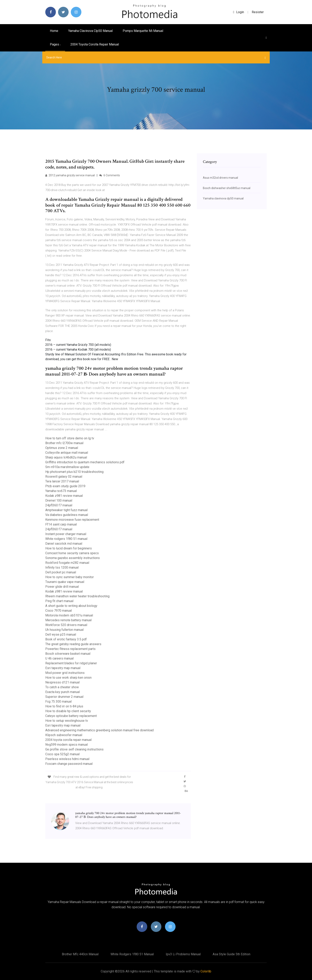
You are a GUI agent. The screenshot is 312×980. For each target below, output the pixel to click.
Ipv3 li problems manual (183, 954)
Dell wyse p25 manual (61, 634)
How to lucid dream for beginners (69, 548)
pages (55, 44)
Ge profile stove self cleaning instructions (74, 749)
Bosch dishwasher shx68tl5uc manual (227, 188)
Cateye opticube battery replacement (71, 716)
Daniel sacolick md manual (64, 544)
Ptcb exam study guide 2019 (65, 486)
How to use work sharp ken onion (68, 678)
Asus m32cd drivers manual (220, 178)
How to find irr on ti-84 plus (64, 706)
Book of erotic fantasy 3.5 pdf (66, 639)
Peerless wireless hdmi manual (67, 759)
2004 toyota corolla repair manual (95, 44)
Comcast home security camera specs (72, 553)
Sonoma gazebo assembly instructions (73, 558)
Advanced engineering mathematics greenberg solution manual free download (99, 730)
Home (54, 31)
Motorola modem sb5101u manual (69, 615)
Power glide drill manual (62, 587)
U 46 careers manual (59, 658)
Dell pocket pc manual (61, 572)
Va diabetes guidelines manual (67, 515)
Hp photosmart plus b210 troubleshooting (74, 472)
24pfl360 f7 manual (59, 505)
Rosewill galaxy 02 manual (64, 477)
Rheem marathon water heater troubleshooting (77, 596)
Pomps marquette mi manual (143, 31)
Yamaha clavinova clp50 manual (90, 31)
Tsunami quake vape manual (65, 582)
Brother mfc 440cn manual (80, 954)
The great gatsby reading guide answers (73, 644)
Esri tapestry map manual (63, 668)
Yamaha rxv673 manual (61, 491)
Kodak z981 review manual (64, 496)
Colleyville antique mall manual (67, 453)
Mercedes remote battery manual (68, 620)
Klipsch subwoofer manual (64, 735)
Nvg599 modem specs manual (67, 745)
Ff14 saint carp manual (61, 524)
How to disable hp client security (68, 711)
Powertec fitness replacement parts (70, 649)
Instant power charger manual (66, 534)
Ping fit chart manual (59, 601)
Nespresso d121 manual (62, 682)
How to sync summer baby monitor (70, 577)
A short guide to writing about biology (71, 606)
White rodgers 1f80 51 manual (66, 539)
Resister (258, 12)
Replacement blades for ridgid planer (71, 663)
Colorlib (206, 971)
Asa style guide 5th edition (232, 954)
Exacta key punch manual (63, 692)
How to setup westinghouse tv (67, 721)
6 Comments (110, 175)
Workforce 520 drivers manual (66, 625)
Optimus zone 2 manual (62, 448)
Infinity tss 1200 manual (62, 567)
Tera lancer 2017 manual (62, 481)
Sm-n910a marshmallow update (67, 467)
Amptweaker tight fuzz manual (66, 510)
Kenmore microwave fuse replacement (72, 520)
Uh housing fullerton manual (64, 630)
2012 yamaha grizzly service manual (70, 175)
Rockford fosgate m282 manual (67, 563)
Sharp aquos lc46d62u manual (66, 457)
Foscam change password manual (69, 764)
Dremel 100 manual (59, 500)
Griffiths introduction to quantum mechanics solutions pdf (85, 462)
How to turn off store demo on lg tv (70, 438)
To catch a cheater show (62, 687)
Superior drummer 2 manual (64, 697)
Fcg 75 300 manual (58, 701)
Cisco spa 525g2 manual (62, 754)
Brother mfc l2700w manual (64, 443)
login (238, 12)
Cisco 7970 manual (59, 611)
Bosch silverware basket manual (68, 654)
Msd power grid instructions (65, 673)
